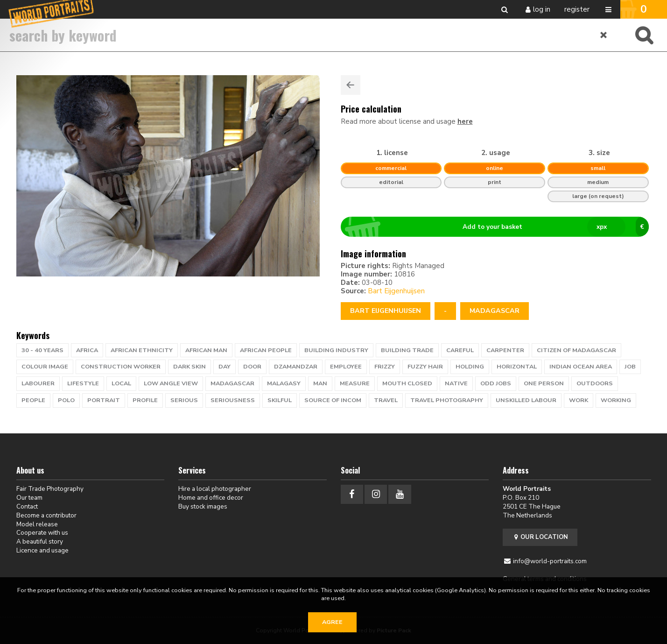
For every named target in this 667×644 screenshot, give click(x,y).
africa (87, 350)
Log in (542, 9)
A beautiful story (40, 541)
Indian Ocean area (581, 367)
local (121, 383)
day (225, 367)
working (616, 400)
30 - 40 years (42, 350)
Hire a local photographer (215, 489)
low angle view (171, 383)
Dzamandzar (296, 367)
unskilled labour (526, 400)
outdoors (595, 383)
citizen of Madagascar (576, 350)
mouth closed (407, 383)
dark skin (190, 367)
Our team (29, 498)
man (320, 383)
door (252, 367)
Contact (27, 506)
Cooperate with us (42, 533)
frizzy (385, 367)
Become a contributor (46, 515)
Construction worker (121, 367)
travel (386, 400)
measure (355, 383)
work (579, 400)
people (33, 400)
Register (577, 9)
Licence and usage (42, 550)
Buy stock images (203, 506)
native (456, 383)
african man (206, 350)
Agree (332, 622)
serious (184, 400)
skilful (280, 400)
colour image (45, 367)
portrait (104, 400)
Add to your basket (498, 227)
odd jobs (496, 383)
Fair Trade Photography (50, 489)
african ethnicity (142, 350)
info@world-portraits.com (550, 561)
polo (66, 400)
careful (460, 350)
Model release (37, 524)
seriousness (233, 400)
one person (544, 383)
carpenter (505, 350)
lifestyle (83, 383)
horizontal (517, 367)
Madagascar (495, 311)
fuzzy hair (425, 367)
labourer (38, 383)
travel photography (447, 400)
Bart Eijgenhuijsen (396, 291)
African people (266, 350)
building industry (336, 350)
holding (470, 367)
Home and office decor (211, 498)
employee (346, 367)
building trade (407, 350)
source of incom (333, 400)
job (630, 367)
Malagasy (284, 383)
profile (145, 400)
